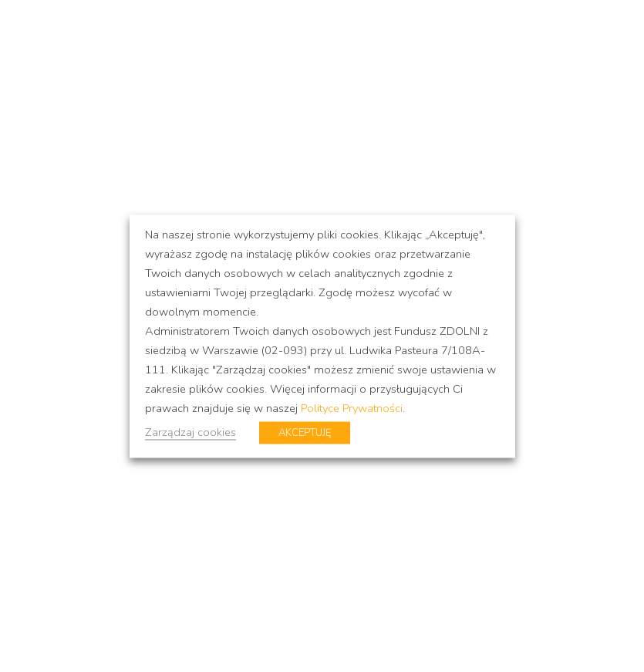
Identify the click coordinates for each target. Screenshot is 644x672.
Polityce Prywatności (352, 407)
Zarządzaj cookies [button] (191, 431)
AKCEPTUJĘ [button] (305, 432)
